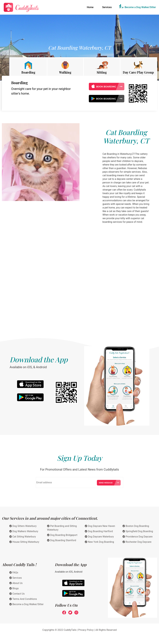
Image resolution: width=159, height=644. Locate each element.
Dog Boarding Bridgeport (62, 535)
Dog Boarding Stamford (62, 540)
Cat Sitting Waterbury (23, 537)
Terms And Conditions (23, 599)
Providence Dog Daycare (137, 537)
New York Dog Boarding (99, 542)
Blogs (14, 588)
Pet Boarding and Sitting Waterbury (62, 528)
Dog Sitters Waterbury (23, 526)
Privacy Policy (86, 630)
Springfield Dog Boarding (138, 531)
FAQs (14, 573)
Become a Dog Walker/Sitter (140, 7)
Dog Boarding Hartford (99, 531)
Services (107, 7)
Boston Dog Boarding (136, 526)
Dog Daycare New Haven (100, 526)
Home (91, 7)
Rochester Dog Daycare (137, 542)
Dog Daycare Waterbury (99, 537)
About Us (16, 583)
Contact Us (17, 594)
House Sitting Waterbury (24, 542)
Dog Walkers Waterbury (24, 531)
